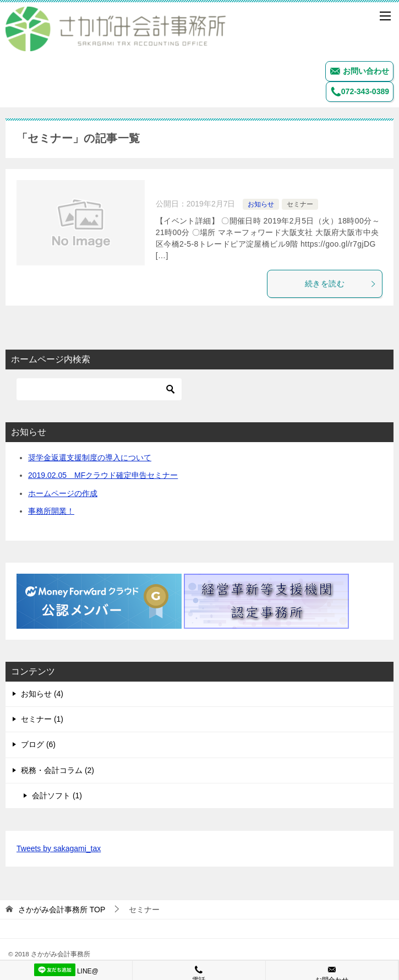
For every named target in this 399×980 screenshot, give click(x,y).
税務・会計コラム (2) (58, 770)
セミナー (300, 204)
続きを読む (341, 284)
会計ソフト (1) (57, 796)
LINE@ (66, 970)
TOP (62, 910)
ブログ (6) (38, 744)
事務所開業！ (51, 511)
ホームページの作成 (63, 493)
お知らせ (261, 204)
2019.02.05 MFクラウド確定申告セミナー (103, 475)
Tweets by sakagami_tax (59, 848)
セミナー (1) (42, 719)
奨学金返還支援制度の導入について (90, 458)
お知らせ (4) (42, 694)
